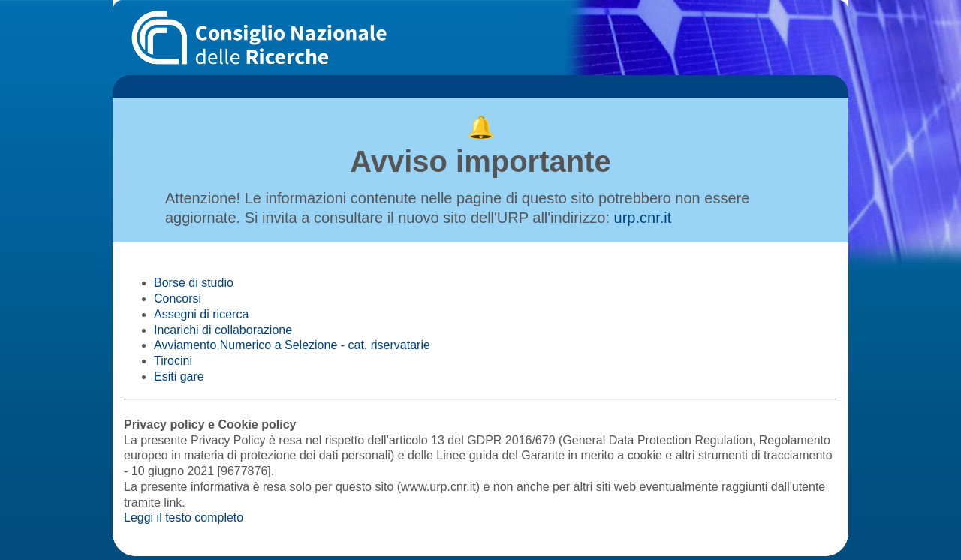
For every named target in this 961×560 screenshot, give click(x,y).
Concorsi (178, 298)
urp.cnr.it (643, 218)
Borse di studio (194, 283)
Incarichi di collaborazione (223, 330)
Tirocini (173, 361)
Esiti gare (179, 376)
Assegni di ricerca (201, 314)
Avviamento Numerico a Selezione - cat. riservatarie (292, 345)
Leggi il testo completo (184, 518)
